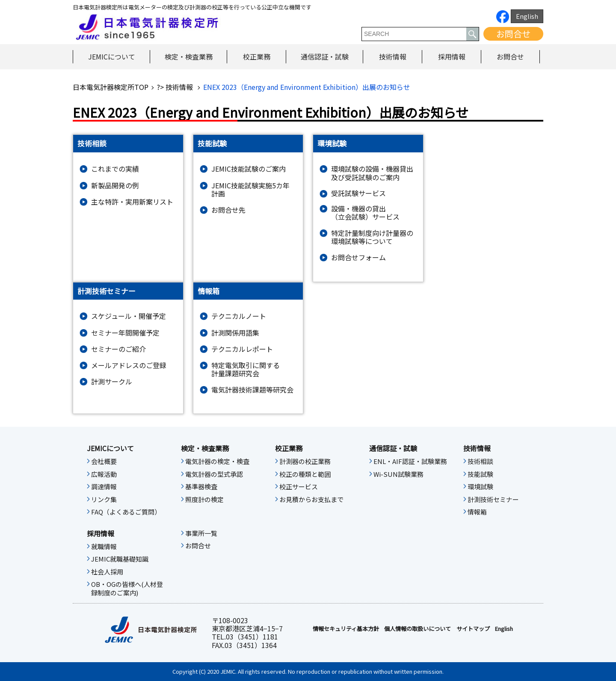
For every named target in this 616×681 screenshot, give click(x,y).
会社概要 (104, 461)
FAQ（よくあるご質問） (126, 512)
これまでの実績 (115, 169)
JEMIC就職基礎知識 (120, 559)
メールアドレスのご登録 (129, 365)
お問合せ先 (228, 210)
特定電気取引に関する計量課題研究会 (246, 369)
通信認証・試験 (325, 57)
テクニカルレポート (242, 349)
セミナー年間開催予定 (125, 333)
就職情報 (104, 547)
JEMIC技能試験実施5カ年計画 (250, 190)
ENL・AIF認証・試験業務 (410, 461)
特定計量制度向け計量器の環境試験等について (372, 237)
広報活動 (104, 474)
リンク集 (104, 500)
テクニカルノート (239, 316)
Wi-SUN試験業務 (398, 474)
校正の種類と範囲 (305, 474)
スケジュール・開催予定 (129, 316)
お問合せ (513, 34)
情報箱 (477, 512)
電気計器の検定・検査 (217, 461)
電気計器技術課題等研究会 (252, 390)
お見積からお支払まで (311, 500)
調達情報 (104, 487)
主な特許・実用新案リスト (132, 202)
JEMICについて (112, 57)
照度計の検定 (204, 500)
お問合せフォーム (358, 257)
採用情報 (452, 57)
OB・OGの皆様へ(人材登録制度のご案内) (127, 589)
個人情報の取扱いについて (418, 629)
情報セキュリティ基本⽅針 (346, 629)
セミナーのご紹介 (118, 349)
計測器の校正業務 (305, 461)
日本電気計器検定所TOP (111, 87)
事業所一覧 (201, 533)
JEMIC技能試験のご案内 (249, 169)
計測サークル (112, 382)
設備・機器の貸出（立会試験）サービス (365, 213)
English (527, 16)
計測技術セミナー (493, 500)
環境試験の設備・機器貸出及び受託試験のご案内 (372, 173)
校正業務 (257, 57)
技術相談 (480, 461)
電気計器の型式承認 (214, 474)
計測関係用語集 (235, 333)
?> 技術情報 (176, 87)
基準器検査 (201, 487)
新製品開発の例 (115, 186)
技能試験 (480, 474)
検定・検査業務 (189, 57)
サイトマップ (473, 629)
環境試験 (480, 487)
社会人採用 (107, 572)
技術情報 (393, 57)
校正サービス (299, 487)
